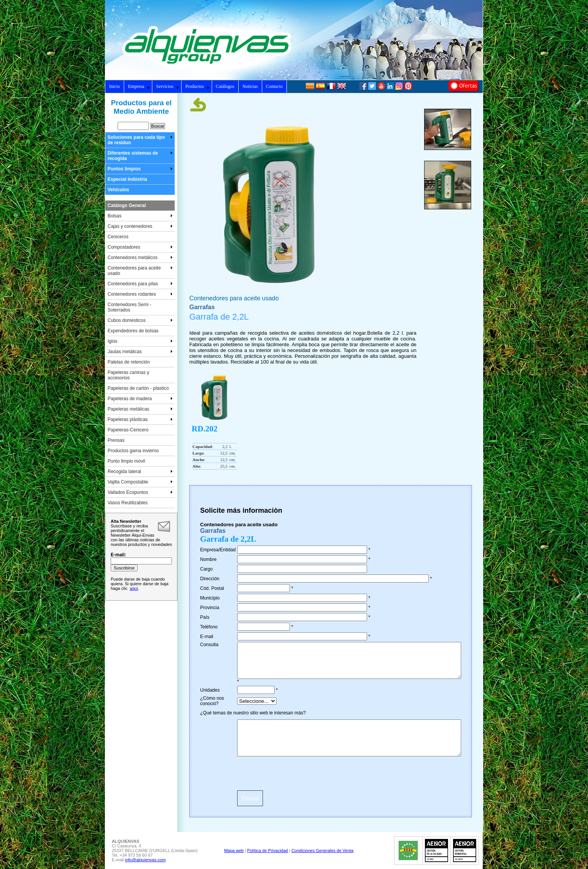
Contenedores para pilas (140, 284)
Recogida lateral (140, 472)
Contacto (274, 86)
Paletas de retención (129, 362)
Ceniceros (118, 237)
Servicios (168, 86)
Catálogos (225, 86)
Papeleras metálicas (140, 409)
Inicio (115, 86)
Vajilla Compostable (140, 482)
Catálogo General (127, 205)
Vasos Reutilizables (128, 503)
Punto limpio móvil (126, 461)
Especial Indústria (127, 179)
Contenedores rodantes (140, 294)
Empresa (139, 86)
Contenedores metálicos (140, 258)
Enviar (250, 798)
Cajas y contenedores (140, 226)
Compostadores (140, 247)
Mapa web (234, 850)
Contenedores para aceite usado (140, 271)
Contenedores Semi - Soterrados (129, 307)
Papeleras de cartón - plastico (138, 388)
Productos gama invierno (133, 451)
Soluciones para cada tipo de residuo (140, 140)
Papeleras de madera (140, 399)
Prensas (116, 440)
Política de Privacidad (268, 850)
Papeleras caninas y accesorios (128, 375)
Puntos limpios (140, 169)
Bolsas (140, 216)
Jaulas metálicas (140, 352)
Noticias (250, 86)
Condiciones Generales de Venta (323, 850)
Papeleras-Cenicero (128, 430)
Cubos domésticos (140, 320)
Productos (197, 86)
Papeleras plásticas (140, 419)
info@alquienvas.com (145, 860)
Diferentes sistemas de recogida (140, 156)
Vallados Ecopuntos (140, 492)
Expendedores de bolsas (133, 331)
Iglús (140, 341)
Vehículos (118, 190)
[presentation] (296, 773)
